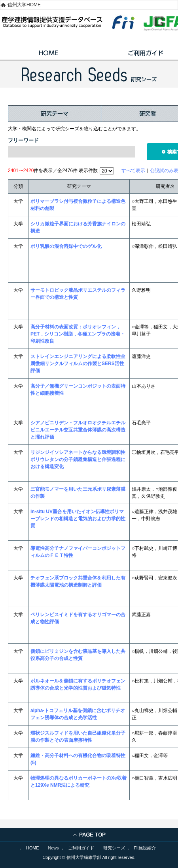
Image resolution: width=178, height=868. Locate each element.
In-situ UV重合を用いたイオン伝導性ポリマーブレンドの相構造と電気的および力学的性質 (78, 519)
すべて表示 (133, 171)
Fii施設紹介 (145, 848)
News (54, 848)
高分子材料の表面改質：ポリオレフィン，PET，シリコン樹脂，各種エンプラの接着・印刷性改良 (78, 334)
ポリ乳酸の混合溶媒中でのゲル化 (66, 246)
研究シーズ (114, 848)
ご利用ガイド (81, 848)
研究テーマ (55, 114)
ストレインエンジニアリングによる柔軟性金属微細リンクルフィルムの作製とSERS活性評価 (78, 364)
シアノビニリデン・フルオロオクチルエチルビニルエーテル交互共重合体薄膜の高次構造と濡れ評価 (78, 430)
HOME (48, 56)
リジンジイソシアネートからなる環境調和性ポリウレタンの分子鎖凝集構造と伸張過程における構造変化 (78, 459)
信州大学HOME (24, 5)
